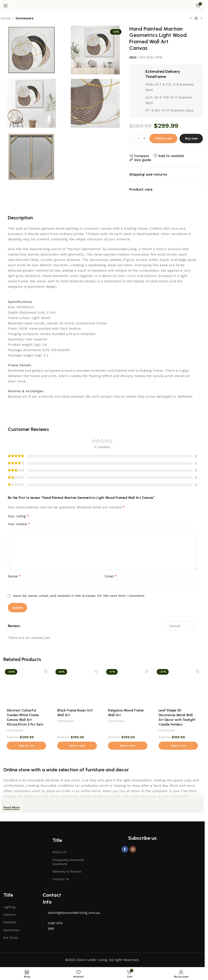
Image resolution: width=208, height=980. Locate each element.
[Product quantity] (138, 139)
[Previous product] (191, 19)
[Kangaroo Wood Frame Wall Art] (128, 686)
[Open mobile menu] (6, 6)
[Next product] (202, 19)
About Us (59, 852)
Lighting (9, 907)
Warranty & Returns (67, 871)
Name (14, 576)
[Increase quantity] (144, 139)
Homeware (25, 18)
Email (111, 576)
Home (6, 18)
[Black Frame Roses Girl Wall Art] (77, 686)
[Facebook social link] (125, 849)
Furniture (10, 922)
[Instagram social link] (133, 849)
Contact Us (61, 879)
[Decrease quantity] (132, 139)
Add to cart (163, 138)
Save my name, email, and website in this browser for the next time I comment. (79, 596)
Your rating (18, 516)
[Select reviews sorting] (181, 626)
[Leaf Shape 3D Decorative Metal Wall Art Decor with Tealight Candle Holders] (178, 686)
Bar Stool (11, 938)
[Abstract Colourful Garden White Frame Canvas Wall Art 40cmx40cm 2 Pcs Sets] (26, 686)
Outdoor (10, 915)
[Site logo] (102, 5)
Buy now (191, 138)
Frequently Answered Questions (68, 862)
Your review (19, 524)
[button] (26, 746)
